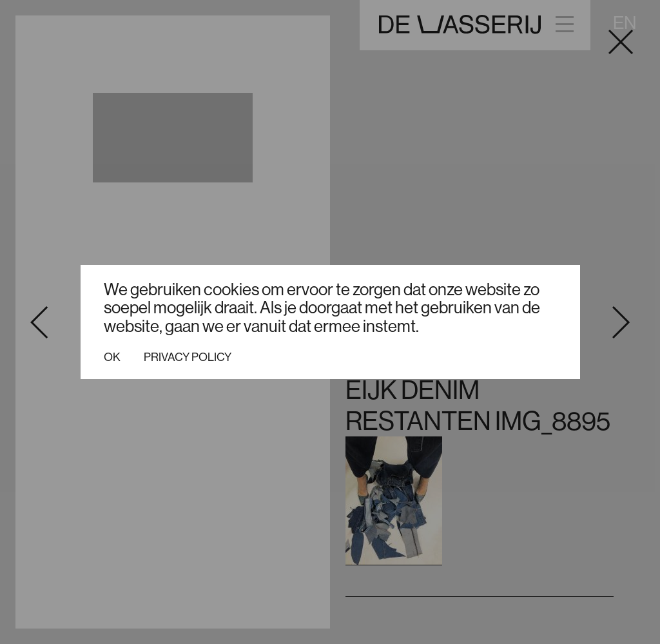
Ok (112, 357)
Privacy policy (188, 357)
